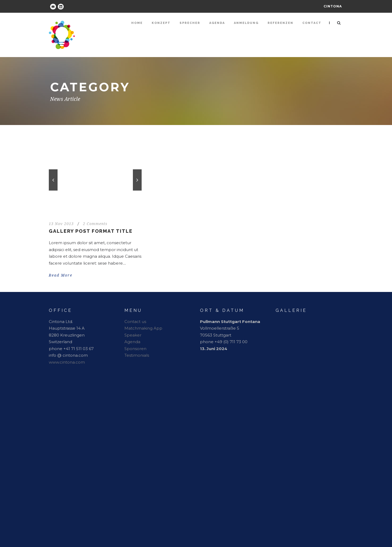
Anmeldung (246, 23)
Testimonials (137, 355)
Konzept (161, 23)
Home (137, 23)
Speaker (133, 335)
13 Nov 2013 (61, 224)
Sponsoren (135, 349)
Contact (312, 23)
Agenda (217, 23)
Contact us (135, 322)
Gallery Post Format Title (91, 231)
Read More (61, 275)
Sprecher (190, 23)
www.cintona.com (67, 362)
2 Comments (95, 224)
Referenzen (280, 23)
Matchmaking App (143, 328)
